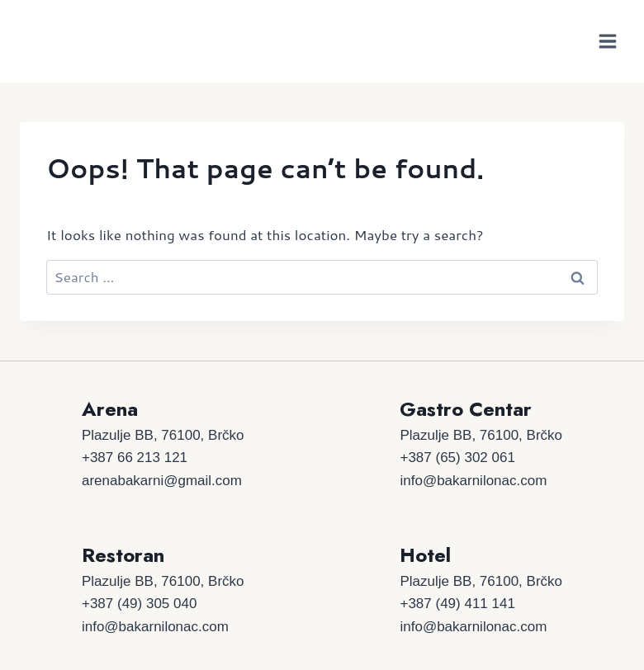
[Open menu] (607, 41)
